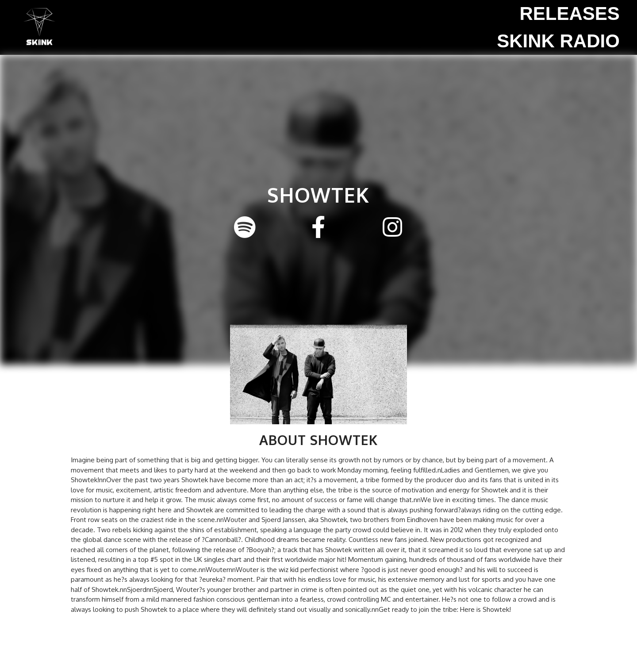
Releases (569, 13)
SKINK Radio (558, 41)
